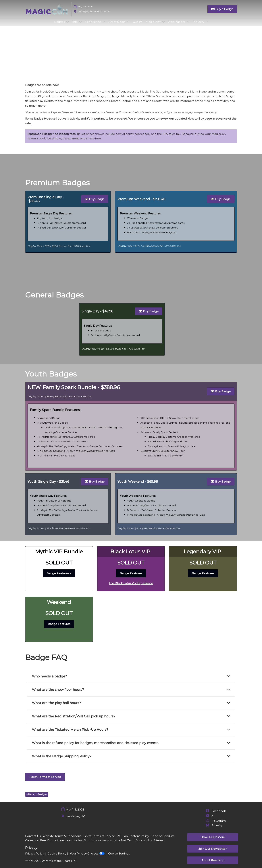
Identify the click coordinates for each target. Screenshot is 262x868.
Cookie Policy (57, 857)
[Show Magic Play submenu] (163, 25)
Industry (199, 25)
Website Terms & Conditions (62, 839)
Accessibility (144, 844)
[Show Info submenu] (80, 25)
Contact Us (33, 839)
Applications (177, 25)
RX (119, 839)
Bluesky (214, 829)
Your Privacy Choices (87, 857)
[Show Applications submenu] (188, 25)
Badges (60, 25)
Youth (149, 59)
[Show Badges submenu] (68, 25)
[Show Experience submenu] (104, 25)
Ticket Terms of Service (99, 839)
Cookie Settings (119, 857)
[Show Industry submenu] (207, 25)
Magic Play (154, 25)
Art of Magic (117, 25)
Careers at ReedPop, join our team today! (54, 844)
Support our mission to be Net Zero (109, 844)
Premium (116, 59)
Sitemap (160, 844)
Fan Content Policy (136, 839)
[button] (222, 13)
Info (75, 25)
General (134, 59)
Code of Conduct (163, 839)
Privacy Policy (35, 857)
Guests (137, 25)
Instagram (215, 824)
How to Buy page (200, 122)
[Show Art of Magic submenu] (128, 25)
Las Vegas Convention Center (94, 15)
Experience (94, 25)
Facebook (215, 814)
